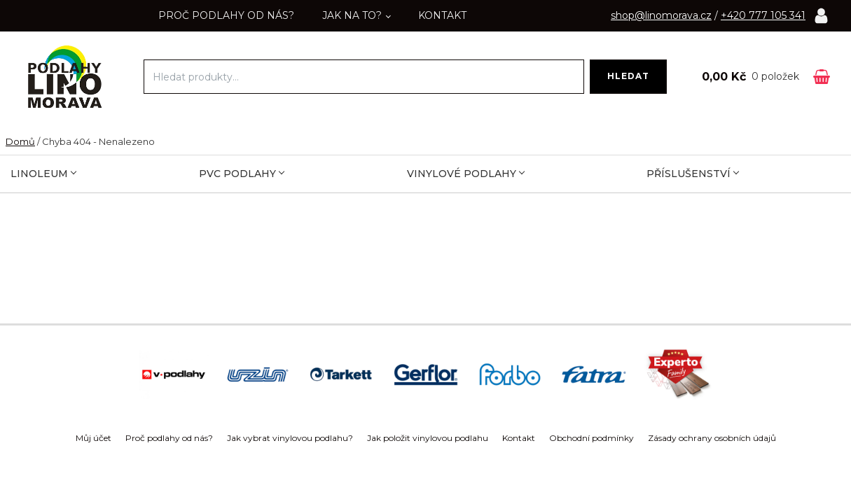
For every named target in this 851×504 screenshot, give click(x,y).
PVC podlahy (242, 174)
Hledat (628, 76)
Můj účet (94, 438)
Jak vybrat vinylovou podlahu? (290, 438)
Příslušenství (693, 174)
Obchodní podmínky (591, 438)
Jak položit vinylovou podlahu (428, 438)
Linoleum (43, 174)
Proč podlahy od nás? (226, 15)
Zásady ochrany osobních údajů (712, 438)
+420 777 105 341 (763, 15)
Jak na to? (352, 15)
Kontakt (442, 15)
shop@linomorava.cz (661, 15)
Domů (20, 141)
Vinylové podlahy (466, 174)
